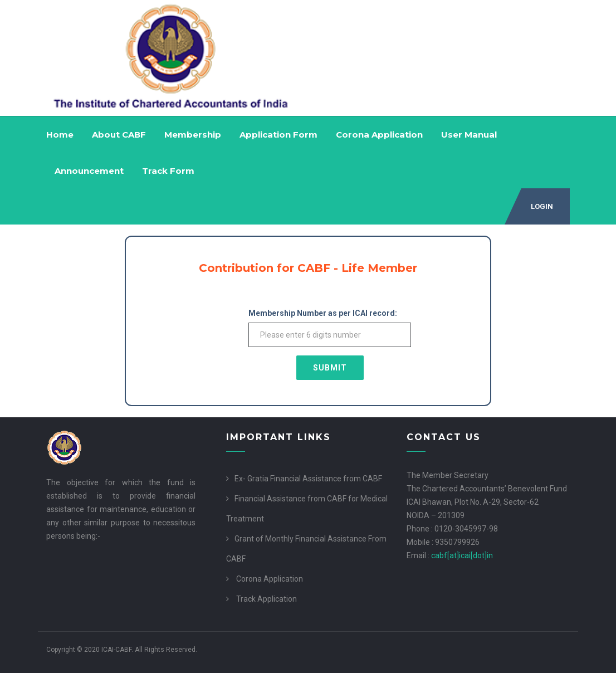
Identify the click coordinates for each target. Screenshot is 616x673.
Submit (330, 368)
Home (60, 135)
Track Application (267, 599)
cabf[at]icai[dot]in (462, 555)
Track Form (168, 171)
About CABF (119, 135)
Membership (193, 135)
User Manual (469, 135)
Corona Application (379, 135)
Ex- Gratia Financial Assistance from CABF (308, 479)
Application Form (278, 135)
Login (542, 206)
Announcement (89, 171)
